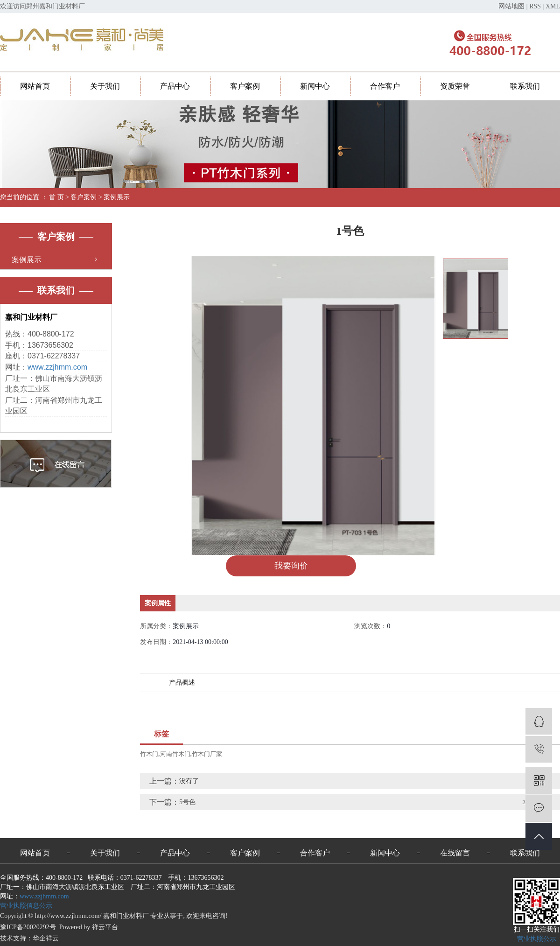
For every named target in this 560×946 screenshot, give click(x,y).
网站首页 (35, 86)
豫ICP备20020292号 (28, 927)
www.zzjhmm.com (57, 367)
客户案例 (245, 86)
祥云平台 (105, 927)
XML (553, 6)
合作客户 (385, 86)
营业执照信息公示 (26, 906)
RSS (535, 6)
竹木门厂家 (207, 754)
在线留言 (455, 853)
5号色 (187, 802)
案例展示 (117, 197)
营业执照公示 (537, 939)
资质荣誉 (455, 86)
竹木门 (149, 754)
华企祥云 (46, 938)
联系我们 (525, 86)
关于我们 (105, 86)
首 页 (56, 197)
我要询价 (291, 566)
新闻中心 (315, 86)
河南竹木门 (175, 754)
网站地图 (511, 6)
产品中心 (175, 86)
